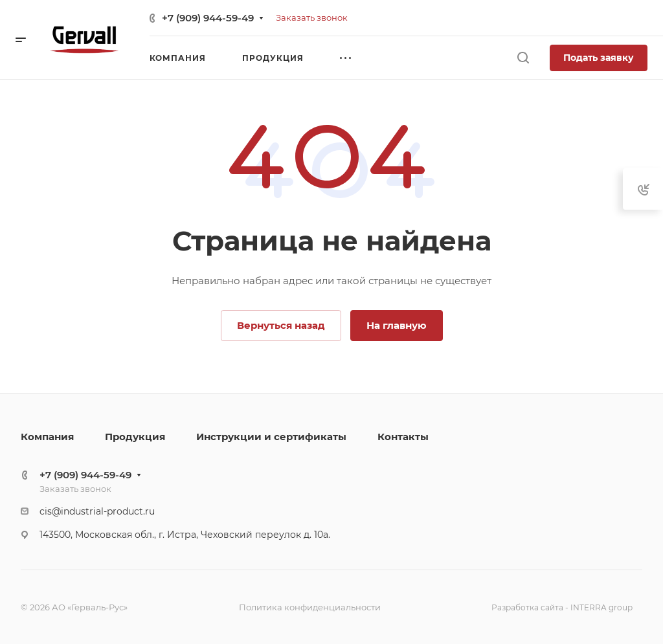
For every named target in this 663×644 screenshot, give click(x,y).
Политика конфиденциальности (310, 607)
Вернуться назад (281, 325)
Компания (47, 437)
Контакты (403, 437)
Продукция (135, 437)
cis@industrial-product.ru (97, 511)
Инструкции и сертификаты (271, 437)
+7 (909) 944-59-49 (208, 18)
